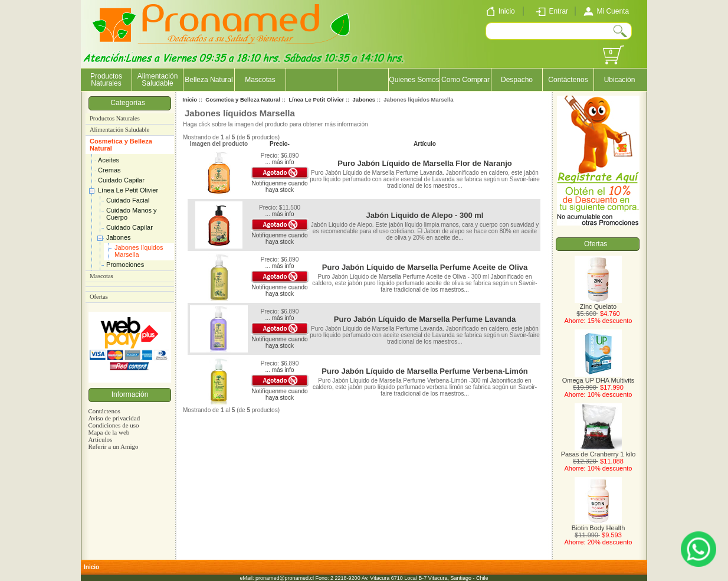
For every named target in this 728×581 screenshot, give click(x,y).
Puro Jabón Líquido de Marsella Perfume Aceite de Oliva (425, 267)
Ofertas (99, 297)
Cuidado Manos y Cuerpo (132, 214)
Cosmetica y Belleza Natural (121, 145)
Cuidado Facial (128, 200)
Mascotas (260, 80)
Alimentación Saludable (158, 80)
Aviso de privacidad (114, 418)
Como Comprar (465, 80)
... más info (280, 162)
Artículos (100, 439)
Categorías (129, 103)
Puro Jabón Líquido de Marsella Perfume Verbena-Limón (425, 371)
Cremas (109, 170)
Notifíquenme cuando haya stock (279, 187)
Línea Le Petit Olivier (128, 190)
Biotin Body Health (599, 525)
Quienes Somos (414, 80)
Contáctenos (568, 80)
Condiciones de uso (113, 425)
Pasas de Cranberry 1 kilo (599, 451)
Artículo (425, 144)
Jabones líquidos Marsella (139, 251)
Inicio (190, 99)
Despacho (517, 80)
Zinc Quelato (598, 303)
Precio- (280, 144)
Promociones (125, 265)
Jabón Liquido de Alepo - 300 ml (425, 215)
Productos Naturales (106, 80)
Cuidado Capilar (121, 180)
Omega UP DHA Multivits (599, 377)
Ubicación (620, 80)
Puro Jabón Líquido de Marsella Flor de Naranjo (424, 163)
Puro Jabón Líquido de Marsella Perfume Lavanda (425, 319)
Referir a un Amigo (113, 446)
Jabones (119, 237)
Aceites (109, 160)
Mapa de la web (109, 432)
